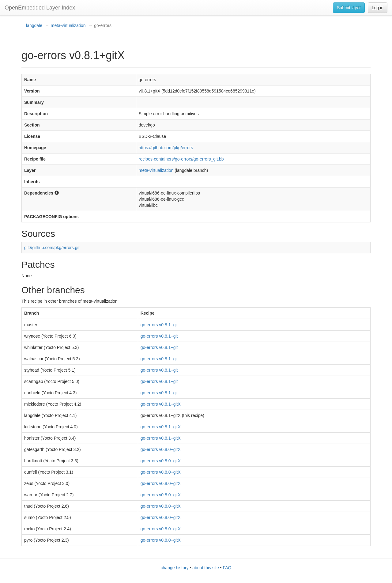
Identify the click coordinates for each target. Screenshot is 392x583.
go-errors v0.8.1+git (159, 325)
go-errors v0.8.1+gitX (161, 404)
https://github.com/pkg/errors (166, 148)
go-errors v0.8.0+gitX (161, 449)
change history (175, 568)
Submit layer (349, 8)
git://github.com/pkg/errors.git (52, 248)
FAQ (227, 568)
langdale (34, 25)
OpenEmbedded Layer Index (40, 8)
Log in (378, 8)
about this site (205, 568)
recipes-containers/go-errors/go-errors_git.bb (181, 159)
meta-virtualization (68, 25)
